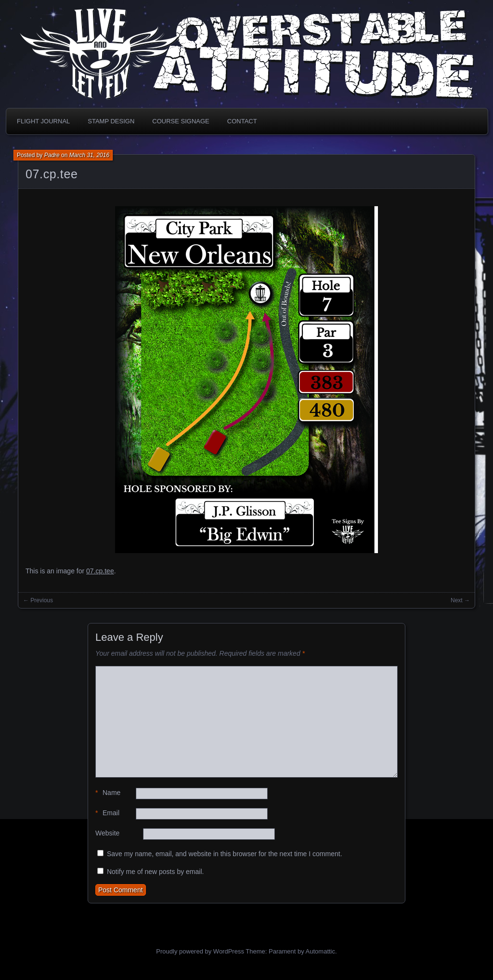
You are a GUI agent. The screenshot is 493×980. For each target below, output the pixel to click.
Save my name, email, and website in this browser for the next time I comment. (225, 854)
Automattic (320, 951)
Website (107, 833)
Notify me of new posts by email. (156, 872)
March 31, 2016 (89, 155)
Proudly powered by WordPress (200, 951)
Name (108, 793)
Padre (52, 155)
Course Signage (181, 121)
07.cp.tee (52, 174)
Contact (242, 121)
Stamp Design (111, 121)
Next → (460, 600)
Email (107, 813)
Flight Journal (43, 121)
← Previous (38, 600)
